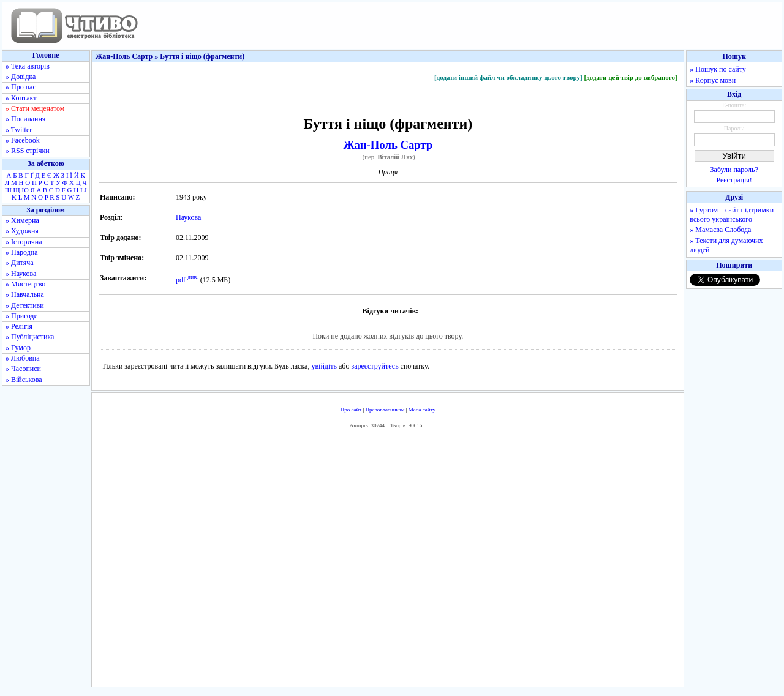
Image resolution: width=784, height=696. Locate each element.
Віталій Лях (395, 157)
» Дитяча (20, 263)
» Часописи (23, 369)
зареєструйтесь (375, 366)
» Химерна (22, 220)
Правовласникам (385, 410)
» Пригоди (22, 316)
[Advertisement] (388, 561)
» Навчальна (25, 294)
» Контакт (21, 98)
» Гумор (18, 348)
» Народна (22, 252)
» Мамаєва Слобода (720, 230)
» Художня (22, 231)
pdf (181, 280)
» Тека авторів (28, 66)
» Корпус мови (713, 80)
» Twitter (19, 130)
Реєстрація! (734, 180)
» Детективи (25, 305)
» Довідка (21, 77)
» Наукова (21, 274)
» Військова (24, 380)
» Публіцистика (30, 337)
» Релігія (19, 326)
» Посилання (25, 119)
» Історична (24, 242)
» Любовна (23, 358)
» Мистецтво (25, 284)
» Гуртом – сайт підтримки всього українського (732, 215)
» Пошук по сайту (718, 69)
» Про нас (21, 87)
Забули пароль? (734, 170)
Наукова (188, 217)
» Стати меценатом (35, 108)
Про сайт (351, 410)
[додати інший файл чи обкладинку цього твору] (508, 77)
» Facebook (23, 140)
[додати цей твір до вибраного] (630, 77)
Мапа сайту (422, 410)
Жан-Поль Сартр (388, 145)
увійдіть (324, 366)
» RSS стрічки (28, 151)
